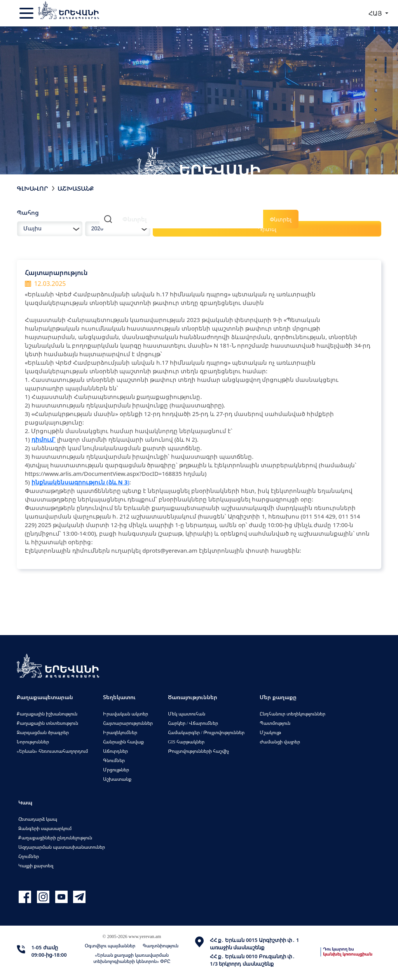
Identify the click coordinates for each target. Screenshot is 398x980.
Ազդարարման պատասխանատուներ (62, 847)
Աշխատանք (76, 188)
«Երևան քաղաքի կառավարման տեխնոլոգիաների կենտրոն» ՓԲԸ (132, 958)
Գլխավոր (32, 188)
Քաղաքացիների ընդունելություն (55, 838)
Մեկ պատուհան (187, 714)
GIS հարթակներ (186, 742)
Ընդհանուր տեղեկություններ (292, 714)
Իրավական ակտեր (126, 714)
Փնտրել (281, 219)
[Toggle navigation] (27, 13)
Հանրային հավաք (123, 742)
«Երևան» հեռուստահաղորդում (52, 751)
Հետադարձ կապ (38, 819)
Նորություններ (33, 742)
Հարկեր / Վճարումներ (193, 723)
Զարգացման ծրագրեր (43, 732)
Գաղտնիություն (161, 946)
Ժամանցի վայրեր (280, 742)
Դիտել (267, 229)
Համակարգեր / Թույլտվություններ (206, 732)
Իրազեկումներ (120, 732)
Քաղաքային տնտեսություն (47, 723)
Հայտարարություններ (128, 723)
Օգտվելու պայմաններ (110, 946)
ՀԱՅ (376, 13)
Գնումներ (114, 760)
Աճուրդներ (115, 751)
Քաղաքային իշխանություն (47, 714)
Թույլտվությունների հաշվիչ (198, 751)
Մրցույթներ (116, 770)
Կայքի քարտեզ (36, 866)
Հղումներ (29, 856)
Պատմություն (275, 723)
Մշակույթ (270, 732)
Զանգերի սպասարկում (45, 828)
